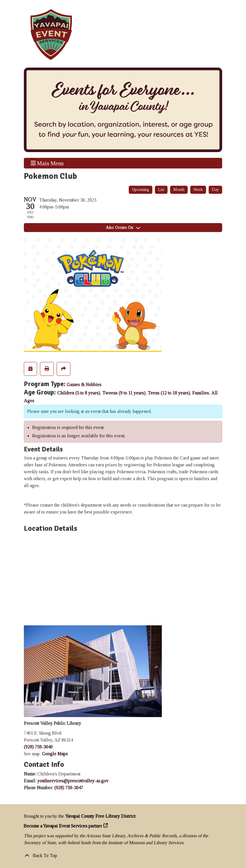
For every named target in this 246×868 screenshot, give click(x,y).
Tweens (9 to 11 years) (124, 393)
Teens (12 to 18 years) (169, 393)
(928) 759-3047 (69, 788)
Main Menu (47, 163)
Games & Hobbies (84, 385)
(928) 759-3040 (38, 747)
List (161, 190)
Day (215, 190)
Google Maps (55, 754)
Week (198, 190)
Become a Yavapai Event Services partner (63, 826)
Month (179, 190)
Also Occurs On (123, 228)
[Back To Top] (123, 856)
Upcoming (141, 190)
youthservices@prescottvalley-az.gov (73, 781)
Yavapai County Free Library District (100, 816)
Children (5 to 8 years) (79, 393)
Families (201, 393)
